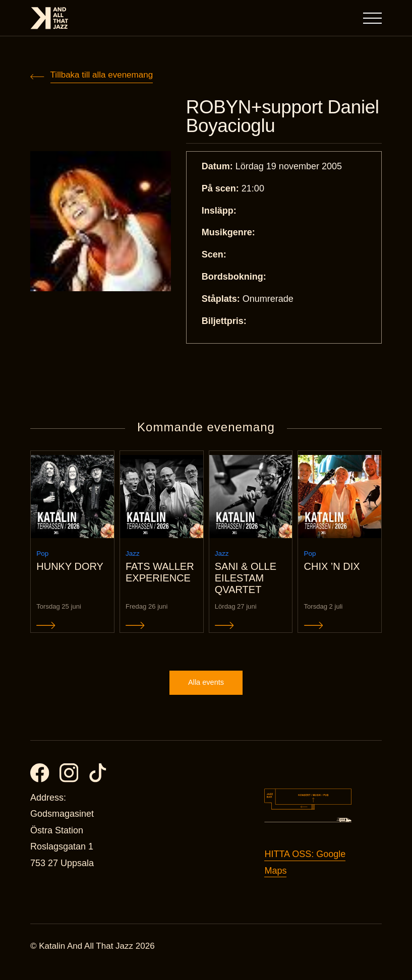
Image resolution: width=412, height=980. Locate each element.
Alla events (206, 694)
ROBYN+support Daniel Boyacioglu (263, 118)
